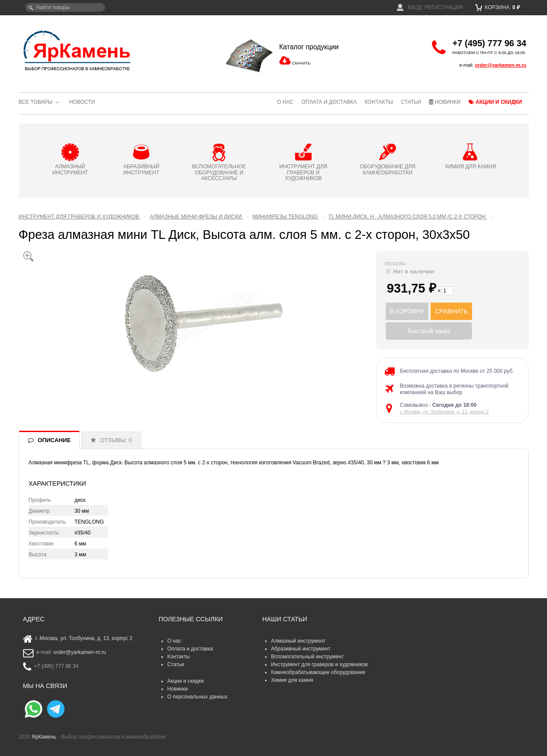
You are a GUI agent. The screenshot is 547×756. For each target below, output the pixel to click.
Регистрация (444, 7)
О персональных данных (197, 697)
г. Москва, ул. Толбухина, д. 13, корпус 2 (445, 412)
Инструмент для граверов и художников (319, 664)
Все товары (36, 102)
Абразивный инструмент (301, 649)
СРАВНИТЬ (451, 311)
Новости (82, 102)
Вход (409, 7)
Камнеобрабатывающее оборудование (318, 672)
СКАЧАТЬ (301, 63)
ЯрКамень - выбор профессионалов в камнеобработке (78, 50)
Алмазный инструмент (298, 641)
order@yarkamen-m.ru (501, 65)
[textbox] (65, 7)
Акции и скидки (495, 102)
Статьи (411, 102)
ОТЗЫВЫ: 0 (116, 440)
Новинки (445, 102)
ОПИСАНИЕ (54, 440)
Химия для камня (292, 680)
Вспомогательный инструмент (307, 657)
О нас (285, 102)
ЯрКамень (44, 737)
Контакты (379, 102)
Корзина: (498, 7)
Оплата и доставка (329, 102)
